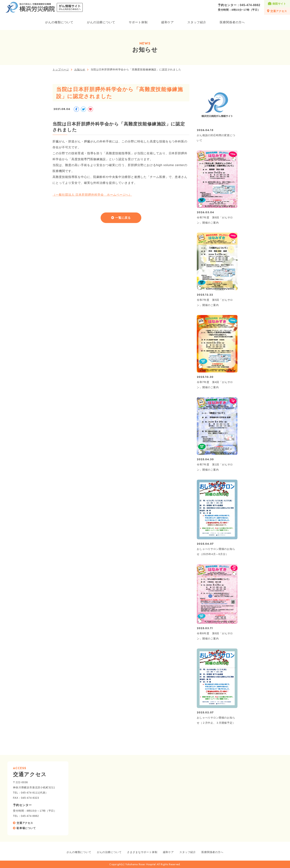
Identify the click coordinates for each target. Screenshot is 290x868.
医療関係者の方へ (232, 22)
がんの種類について (59, 22)
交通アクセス (277, 11)
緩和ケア (168, 22)
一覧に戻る (123, 218)
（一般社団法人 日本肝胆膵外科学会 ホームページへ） (92, 195)
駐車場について (26, 828)
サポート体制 (138, 22)
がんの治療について (101, 22)
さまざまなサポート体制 (142, 852)
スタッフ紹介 (197, 22)
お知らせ (80, 69)
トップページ (61, 69)
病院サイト (277, 4)
